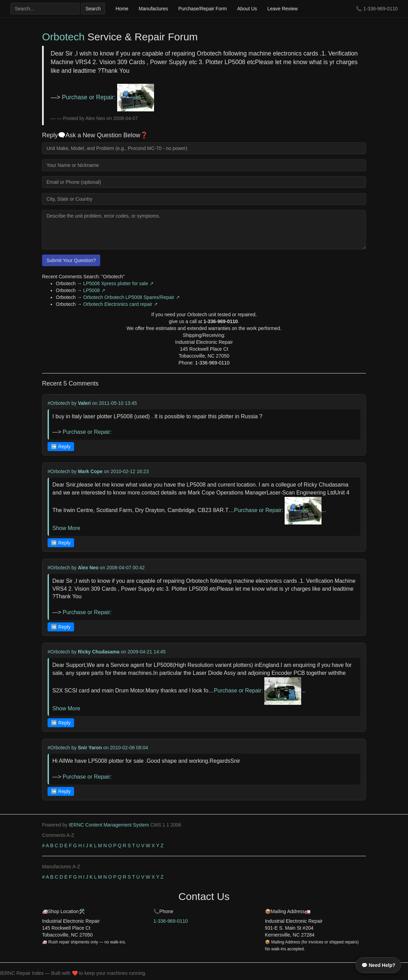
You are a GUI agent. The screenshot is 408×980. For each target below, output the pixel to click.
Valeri (84, 403)
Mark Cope (90, 471)
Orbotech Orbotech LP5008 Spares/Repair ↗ (131, 297)
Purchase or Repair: (108, 97)
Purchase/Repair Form (202, 9)
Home (122, 9)
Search (93, 9)
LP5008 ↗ (94, 290)
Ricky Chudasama (99, 652)
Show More (66, 528)
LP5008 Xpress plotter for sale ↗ (118, 283)
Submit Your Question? (71, 260)
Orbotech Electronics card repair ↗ (120, 304)
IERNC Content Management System (109, 825)
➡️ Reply (61, 447)
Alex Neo (88, 568)
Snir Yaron (90, 748)
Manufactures (154, 9)
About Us (247, 9)
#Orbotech (59, 403)
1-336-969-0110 (380, 9)
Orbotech (63, 37)
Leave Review (283, 9)
